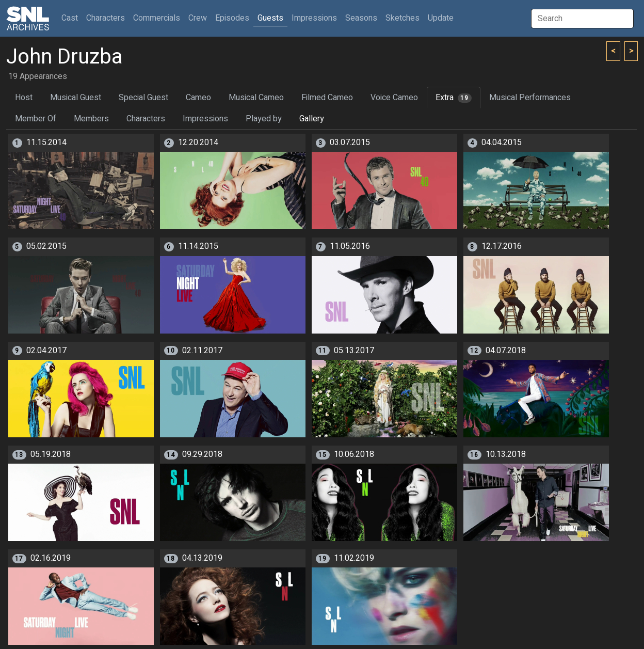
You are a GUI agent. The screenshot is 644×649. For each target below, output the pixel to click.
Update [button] (441, 18)
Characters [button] (106, 18)
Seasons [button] (361, 18)
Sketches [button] (403, 18)
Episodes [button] (232, 18)
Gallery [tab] (312, 119)
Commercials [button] (157, 18)
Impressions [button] (314, 18)
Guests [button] (270, 18)
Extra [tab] (454, 98)
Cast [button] (72, 18)
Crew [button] (198, 18)
